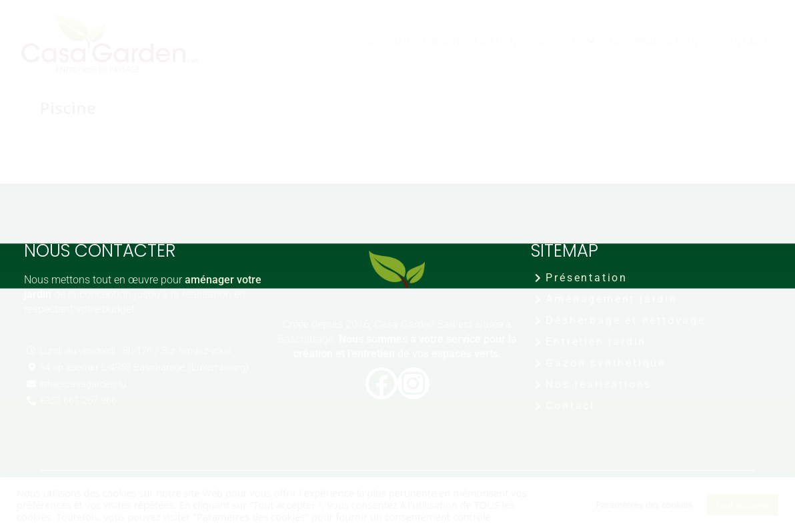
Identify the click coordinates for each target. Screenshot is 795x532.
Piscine (68, 108)
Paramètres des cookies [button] (644, 505)
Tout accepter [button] (743, 505)
